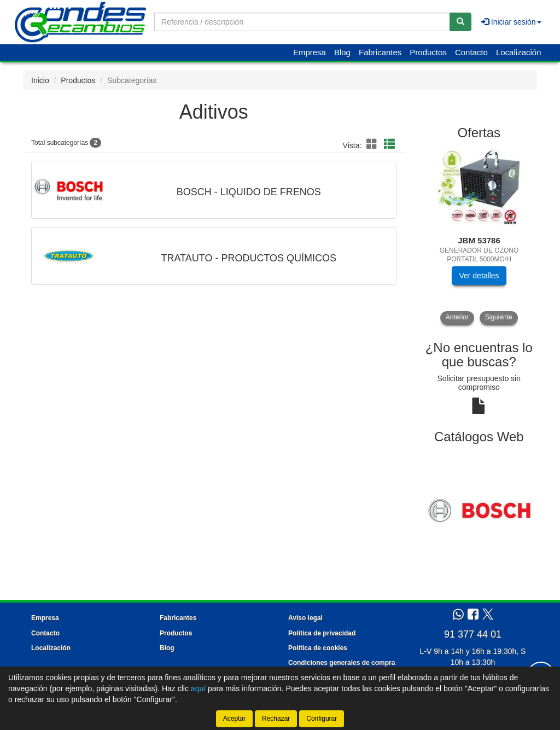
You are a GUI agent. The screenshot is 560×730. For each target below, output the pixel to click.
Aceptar (234, 719)
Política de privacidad (322, 633)
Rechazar (276, 719)
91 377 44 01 (473, 634)
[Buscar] (460, 22)
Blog (342, 52)
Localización (519, 52)
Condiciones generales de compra (342, 663)
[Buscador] (302, 22)
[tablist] (479, 236)
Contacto (471, 52)
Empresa (310, 52)
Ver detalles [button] (479, 276)
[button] (374, 144)
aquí (198, 688)
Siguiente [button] (499, 317)
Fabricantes (380, 52)
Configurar (322, 719)
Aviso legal (305, 618)
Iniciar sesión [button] (511, 22)
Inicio (40, 80)
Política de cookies (318, 648)
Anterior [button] (457, 317)
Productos (428, 52)
